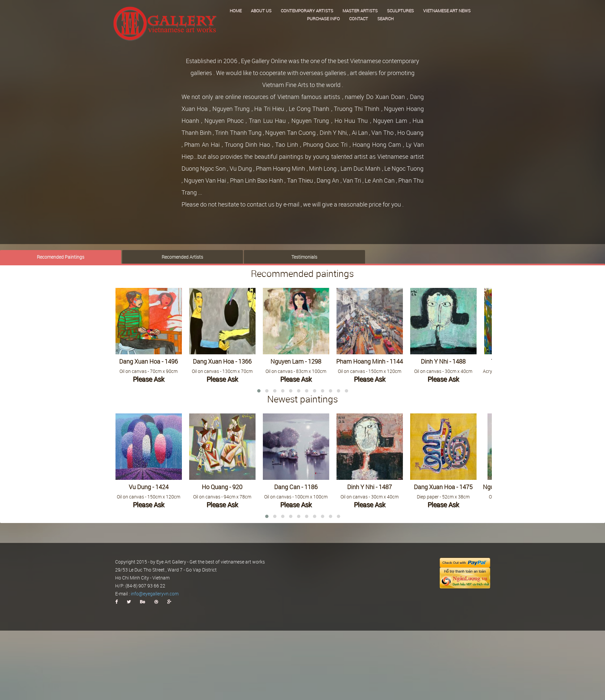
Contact (359, 19)
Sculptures (400, 11)
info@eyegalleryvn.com (155, 594)
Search (385, 19)
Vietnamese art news (447, 11)
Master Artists (360, 11)
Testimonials (304, 257)
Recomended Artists (182, 257)
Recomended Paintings (61, 257)
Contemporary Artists (307, 11)
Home (236, 11)
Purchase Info (323, 19)
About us (261, 11)
